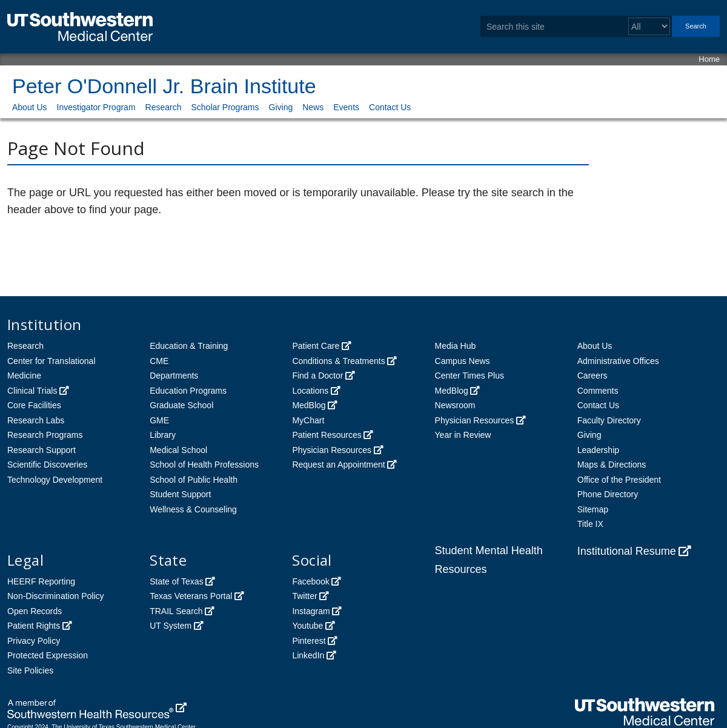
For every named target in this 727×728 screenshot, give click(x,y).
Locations (310, 391)
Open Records (35, 611)
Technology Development (55, 480)
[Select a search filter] (649, 26)
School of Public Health (194, 480)
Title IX (590, 524)
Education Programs (188, 391)
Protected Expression (48, 655)
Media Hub (456, 346)
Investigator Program (96, 107)
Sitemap (593, 509)
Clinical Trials (32, 391)
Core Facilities (34, 405)
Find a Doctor (317, 376)
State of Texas (176, 581)
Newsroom (455, 405)
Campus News (463, 361)
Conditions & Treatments (338, 361)
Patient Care (316, 346)
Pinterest (309, 641)
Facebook (310, 581)
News (313, 107)
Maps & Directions (612, 465)
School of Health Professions (204, 465)
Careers (593, 376)
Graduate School (181, 405)
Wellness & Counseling (193, 509)
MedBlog (309, 405)
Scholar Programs (225, 107)
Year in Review (463, 435)
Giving (281, 107)
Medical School (178, 450)
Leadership (598, 450)
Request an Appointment (338, 465)
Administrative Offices (618, 361)
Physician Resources (332, 450)
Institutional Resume (627, 551)
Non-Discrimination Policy (56, 596)
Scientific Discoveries (47, 465)
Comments (598, 391)
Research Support (41, 450)
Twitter (304, 596)
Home (709, 59)
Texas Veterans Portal (191, 596)
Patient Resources (327, 435)
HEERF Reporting (41, 581)
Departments (174, 376)
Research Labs (36, 420)
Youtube (307, 626)
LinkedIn (308, 655)
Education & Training (189, 346)
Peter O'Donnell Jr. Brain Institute (164, 86)
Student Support (180, 494)
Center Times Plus (470, 376)
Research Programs (45, 435)
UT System (171, 626)
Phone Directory (608, 494)
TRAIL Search (176, 611)
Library (163, 435)
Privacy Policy (34, 641)
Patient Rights (34, 626)
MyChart (308, 420)
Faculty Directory (609, 420)
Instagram (311, 611)
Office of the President (619, 480)
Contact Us (390, 107)
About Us (30, 107)
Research (164, 107)
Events (346, 107)
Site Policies (30, 670)
